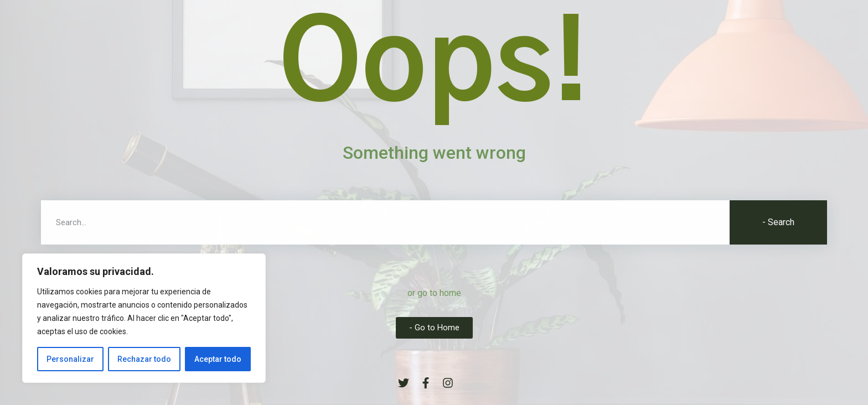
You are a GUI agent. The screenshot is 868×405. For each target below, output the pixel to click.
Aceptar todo (218, 359)
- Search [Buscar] (778, 222)
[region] (144, 318)
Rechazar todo (144, 359)
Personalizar (70, 359)
